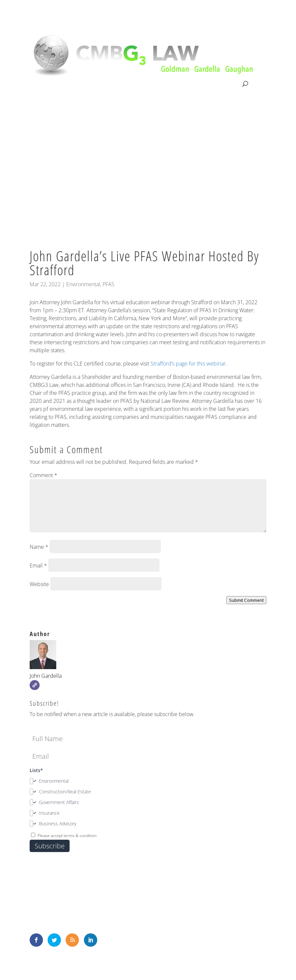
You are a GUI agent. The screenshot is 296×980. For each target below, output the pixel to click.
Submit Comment (246, 600)
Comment (43, 475)
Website (39, 584)
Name (39, 547)
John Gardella (46, 676)
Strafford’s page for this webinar (188, 364)
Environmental (83, 284)
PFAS (109, 284)
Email (38, 565)
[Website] (35, 685)
